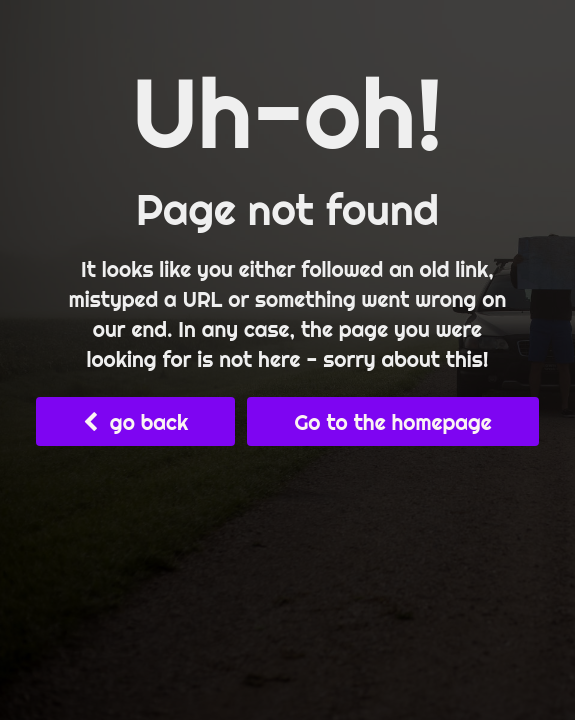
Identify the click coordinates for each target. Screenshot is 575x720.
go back (135, 422)
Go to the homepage (392, 422)
